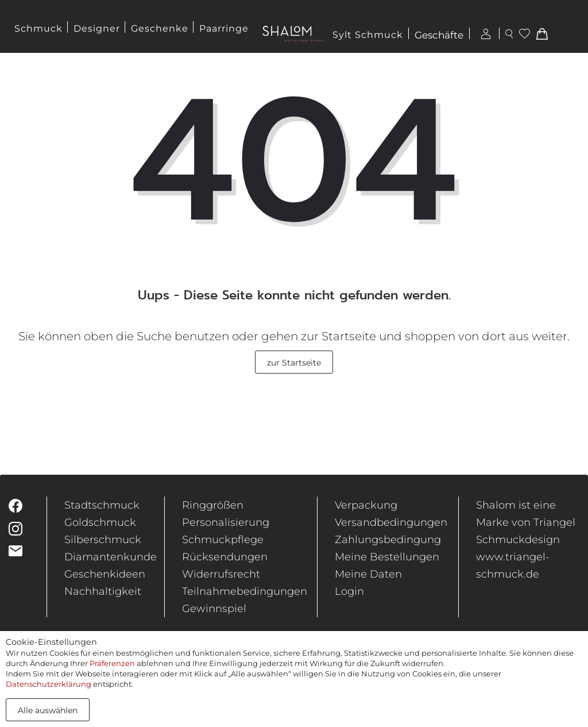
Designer (97, 28)
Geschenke (160, 28)
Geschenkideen (105, 574)
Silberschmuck (103, 540)
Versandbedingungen (391, 522)
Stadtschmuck (102, 505)
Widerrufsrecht (221, 574)
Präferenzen (112, 663)
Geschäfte (439, 36)
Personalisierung (226, 522)
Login (349, 591)
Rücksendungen (225, 557)
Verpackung (366, 505)
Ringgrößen (213, 505)
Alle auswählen (48, 710)
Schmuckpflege (223, 540)
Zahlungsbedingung (388, 540)
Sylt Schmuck (368, 35)
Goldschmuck (100, 522)
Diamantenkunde (111, 557)
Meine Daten (368, 574)
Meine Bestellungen (387, 557)
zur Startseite (294, 363)
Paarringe (224, 28)
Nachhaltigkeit (103, 591)
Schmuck (38, 28)
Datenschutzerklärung (49, 684)
